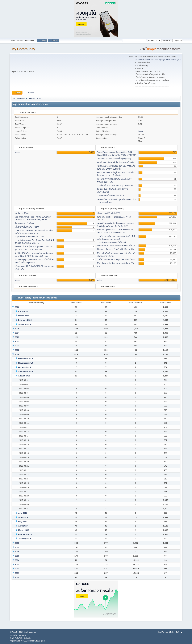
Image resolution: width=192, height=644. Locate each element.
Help (159, 632)
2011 (17, 573)
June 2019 (23, 517)
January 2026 (24, 324)
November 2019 (26, 363)
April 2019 (23, 526)
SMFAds (12, 635)
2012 (17, 569)
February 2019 (25, 534)
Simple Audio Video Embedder (20, 638)
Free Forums (22, 635)
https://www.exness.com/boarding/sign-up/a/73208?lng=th (158, 60)
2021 (17, 346)
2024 (17, 333)
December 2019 (25, 359)
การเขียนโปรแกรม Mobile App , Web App (115, 185)
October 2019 (24, 367)
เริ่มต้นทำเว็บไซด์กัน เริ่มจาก (27, 227)
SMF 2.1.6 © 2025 (16, 632)
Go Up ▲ (179, 632)
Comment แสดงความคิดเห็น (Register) (114, 159)
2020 (17, 350)
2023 (17, 337)
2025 (17, 329)
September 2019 (26, 371)
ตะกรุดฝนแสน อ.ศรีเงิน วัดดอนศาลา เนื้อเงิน (116, 246)
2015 (17, 556)
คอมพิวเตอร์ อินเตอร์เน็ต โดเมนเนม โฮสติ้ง (116, 162)
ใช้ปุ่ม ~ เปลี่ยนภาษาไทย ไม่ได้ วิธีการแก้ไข (116, 249)
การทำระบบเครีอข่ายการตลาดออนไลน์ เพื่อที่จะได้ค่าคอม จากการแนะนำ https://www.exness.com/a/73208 (34, 234)
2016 (17, 552)
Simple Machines (30, 632)
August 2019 (24, 376)
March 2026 (24, 316)
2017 (17, 547)
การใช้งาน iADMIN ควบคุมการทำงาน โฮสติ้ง (116, 260)
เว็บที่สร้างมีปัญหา (22, 213)
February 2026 (25, 320)
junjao (141, 131)
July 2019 (23, 513)
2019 (17, 354)
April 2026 (23, 311)
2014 (17, 560)
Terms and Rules (168, 632)
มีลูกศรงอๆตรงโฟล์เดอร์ (25, 223)
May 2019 (23, 522)
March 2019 (24, 530)
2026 (17, 307)
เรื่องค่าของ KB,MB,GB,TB (108, 213)
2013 (17, 564)
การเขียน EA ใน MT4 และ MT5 (110, 196)
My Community (23, 49)
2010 (17, 577)
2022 (17, 341)
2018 (17, 543)
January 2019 (24, 539)
